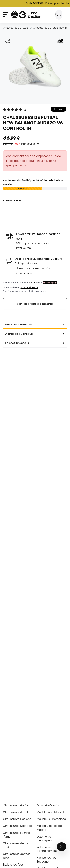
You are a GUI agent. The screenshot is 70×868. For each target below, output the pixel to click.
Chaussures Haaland (17, 819)
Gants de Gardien (48, 805)
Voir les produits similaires (35, 304)
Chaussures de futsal (16, 28)
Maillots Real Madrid (50, 812)
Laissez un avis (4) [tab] (18, 343)
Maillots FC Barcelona (51, 819)
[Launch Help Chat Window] (62, 847)
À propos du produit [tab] (19, 334)
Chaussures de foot (16, 805)
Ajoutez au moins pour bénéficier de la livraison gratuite (33, 182)
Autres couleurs (12, 200)
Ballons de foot (13, 864)
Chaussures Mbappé (17, 826)
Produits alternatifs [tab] (19, 324)
